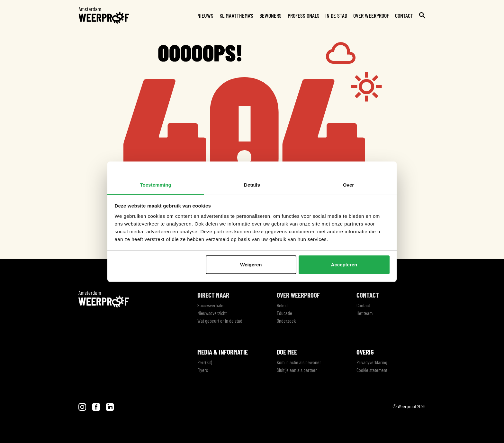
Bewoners (270, 15)
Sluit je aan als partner (297, 370)
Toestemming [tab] (156, 185)
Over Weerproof (371, 15)
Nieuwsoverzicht (212, 313)
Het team (364, 313)
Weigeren (251, 265)
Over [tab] (349, 185)
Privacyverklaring (372, 362)
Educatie (284, 313)
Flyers (203, 370)
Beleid (282, 305)
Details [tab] (252, 185)
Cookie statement (372, 370)
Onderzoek (286, 321)
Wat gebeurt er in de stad (220, 321)
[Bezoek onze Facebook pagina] (97, 406)
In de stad (336, 15)
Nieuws (205, 15)
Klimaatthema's (236, 15)
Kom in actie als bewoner (299, 362)
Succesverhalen (212, 305)
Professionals (304, 15)
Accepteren (344, 265)
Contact (404, 15)
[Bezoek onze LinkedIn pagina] (110, 406)
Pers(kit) (205, 362)
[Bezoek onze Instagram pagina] (83, 406)
